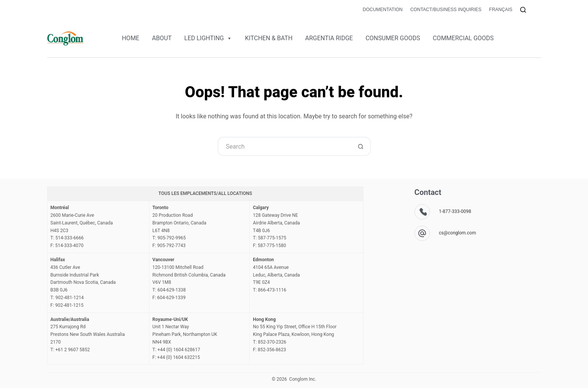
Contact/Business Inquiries (446, 10)
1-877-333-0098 (455, 211)
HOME (130, 38)
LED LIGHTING (208, 38)
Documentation (383, 10)
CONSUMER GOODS (393, 38)
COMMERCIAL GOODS (463, 38)
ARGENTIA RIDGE (329, 38)
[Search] (523, 10)
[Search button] (361, 146)
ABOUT (162, 38)
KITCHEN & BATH (269, 38)
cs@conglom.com (458, 233)
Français (501, 10)
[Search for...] (285, 146)
